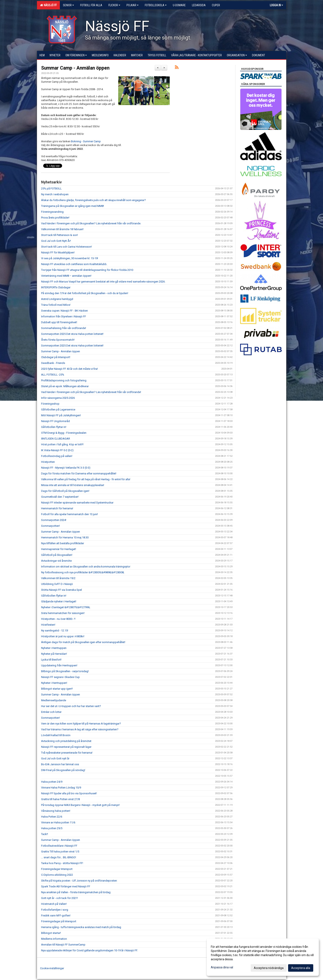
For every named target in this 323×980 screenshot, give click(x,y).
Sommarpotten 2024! (54, 520)
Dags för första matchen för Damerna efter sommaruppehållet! (79, 473)
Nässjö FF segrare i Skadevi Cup (60, 677)
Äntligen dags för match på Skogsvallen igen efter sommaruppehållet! (83, 642)
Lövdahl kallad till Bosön (56, 735)
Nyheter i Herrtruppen (54, 648)
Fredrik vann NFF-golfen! (56, 916)
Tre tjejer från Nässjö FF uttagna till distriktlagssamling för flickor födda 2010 (87, 270)
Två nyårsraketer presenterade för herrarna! (67, 753)
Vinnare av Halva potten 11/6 (58, 822)
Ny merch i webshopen (55, 194)
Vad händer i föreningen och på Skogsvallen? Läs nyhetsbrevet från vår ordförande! (91, 392)
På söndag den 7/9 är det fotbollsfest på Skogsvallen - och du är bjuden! (85, 293)
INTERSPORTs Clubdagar (56, 287)
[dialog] (263, 957)
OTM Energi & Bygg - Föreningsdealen (64, 433)
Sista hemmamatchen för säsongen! (63, 613)
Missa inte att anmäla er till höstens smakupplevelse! (73, 485)
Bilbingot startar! (51, 933)
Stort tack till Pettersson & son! (60, 235)
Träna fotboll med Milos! (56, 305)
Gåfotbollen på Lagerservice (58, 410)
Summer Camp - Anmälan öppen (61, 351)
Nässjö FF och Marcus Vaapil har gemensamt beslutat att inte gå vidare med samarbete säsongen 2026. (103, 282)
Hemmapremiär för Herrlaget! (59, 549)
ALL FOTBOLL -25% (53, 375)
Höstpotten (48, 462)
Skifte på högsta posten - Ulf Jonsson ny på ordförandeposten (79, 881)
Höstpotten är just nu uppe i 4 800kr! (63, 636)
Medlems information (54, 939)
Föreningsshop (50, 404)
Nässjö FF (48, 5)
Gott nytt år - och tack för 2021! (60, 898)
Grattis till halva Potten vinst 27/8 (60, 799)
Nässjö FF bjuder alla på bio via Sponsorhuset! (69, 793)
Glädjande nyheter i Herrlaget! (59, 601)
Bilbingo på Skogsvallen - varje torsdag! (65, 671)
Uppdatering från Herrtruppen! (59, 665)
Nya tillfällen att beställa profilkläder (63, 543)
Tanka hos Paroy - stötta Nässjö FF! (62, 863)
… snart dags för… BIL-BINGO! (59, 857)
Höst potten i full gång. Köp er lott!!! (62, 444)
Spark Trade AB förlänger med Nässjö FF (66, 886)
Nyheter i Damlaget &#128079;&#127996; (66, 607)
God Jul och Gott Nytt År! (56, 241)
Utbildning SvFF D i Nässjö (57, 584)
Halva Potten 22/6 (52, 817)
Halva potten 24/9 (52, 782)
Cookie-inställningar (52, 968)
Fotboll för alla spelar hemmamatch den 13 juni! (69, 514)
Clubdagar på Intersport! (56, 357)
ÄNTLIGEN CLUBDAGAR (56, 439)
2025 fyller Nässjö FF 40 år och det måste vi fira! (69, 369)
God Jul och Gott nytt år (55, 758)
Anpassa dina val (222, 967)
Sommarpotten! (50, 526)
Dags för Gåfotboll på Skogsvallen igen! (65, 491)
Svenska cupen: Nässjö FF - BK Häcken (64, 311)
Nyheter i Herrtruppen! (54, 683)
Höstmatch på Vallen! (54, 904)
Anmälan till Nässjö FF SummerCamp (63, 945)
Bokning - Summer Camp (86, 141)
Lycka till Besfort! (51, 660)
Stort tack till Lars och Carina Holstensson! (66, 247)
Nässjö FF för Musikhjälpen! (58, 252)
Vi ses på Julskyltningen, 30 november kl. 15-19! (70, 258)
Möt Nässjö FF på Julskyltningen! (61, 415)
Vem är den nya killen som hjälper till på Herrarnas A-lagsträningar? (81, 724)
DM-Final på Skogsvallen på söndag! (63, 770)
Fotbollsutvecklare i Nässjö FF (59, 846)
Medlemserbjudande (54, 700)
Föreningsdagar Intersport (57, 869)
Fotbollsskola (156, 5)
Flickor (114, 5)
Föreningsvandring (52, 212)
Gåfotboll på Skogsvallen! (57, 555)
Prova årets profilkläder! (55, 218)
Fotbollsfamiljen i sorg (55, 910)
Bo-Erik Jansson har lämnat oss (60, 764)
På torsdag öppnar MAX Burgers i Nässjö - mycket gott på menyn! (80, 805)
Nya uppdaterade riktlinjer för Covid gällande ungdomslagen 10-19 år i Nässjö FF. (90, 950)
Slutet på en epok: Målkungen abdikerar (65, 386)
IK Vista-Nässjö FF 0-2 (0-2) (57, 450)
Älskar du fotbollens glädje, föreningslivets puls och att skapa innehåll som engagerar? (93, 200)
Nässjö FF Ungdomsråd (55, 421)
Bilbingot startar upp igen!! (57, 689)
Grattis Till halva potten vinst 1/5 (60, 852)
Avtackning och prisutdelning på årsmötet (66, 741)
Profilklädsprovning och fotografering (64, 380)
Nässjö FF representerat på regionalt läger (66, 747)
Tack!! (45, 834)
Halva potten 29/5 (52, 828)
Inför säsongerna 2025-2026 (58, 398)
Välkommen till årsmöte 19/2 (58, 578)
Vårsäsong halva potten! (56, 811)
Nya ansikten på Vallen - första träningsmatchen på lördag (76, 892)
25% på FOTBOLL (51, 189)
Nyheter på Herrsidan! (54, 654)
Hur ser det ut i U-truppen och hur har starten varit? (71, 706)
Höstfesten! (48, 625)
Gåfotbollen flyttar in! (54, 427)
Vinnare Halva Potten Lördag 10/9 (61, 788)
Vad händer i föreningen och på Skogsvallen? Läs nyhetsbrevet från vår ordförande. (91, 223)
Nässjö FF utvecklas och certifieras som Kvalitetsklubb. (74, 264)
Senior (68, 5)
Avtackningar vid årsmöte (56, 561)
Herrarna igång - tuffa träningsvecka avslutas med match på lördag (81, 927)
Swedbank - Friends (53, 363)
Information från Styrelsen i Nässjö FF (64, 316)
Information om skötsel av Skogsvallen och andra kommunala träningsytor (86, 567)
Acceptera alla (301, 968)
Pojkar (133, 5)
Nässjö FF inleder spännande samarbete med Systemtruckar (77, 503)
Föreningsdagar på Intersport (59, 921)
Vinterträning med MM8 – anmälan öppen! (66, 276)
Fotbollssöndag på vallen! (57, 456)
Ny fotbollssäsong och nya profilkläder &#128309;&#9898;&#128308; (83, 572)
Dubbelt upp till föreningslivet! (59, 322)
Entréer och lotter (51, 712)
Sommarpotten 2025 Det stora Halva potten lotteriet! (72, 334)
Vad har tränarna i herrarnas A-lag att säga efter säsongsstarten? (80, 729)
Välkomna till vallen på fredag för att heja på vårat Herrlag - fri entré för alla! (86, 479)
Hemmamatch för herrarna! (57, 508)
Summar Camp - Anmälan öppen (75, 68)
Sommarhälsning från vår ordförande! (64, 328)
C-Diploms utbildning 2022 (57, 875)
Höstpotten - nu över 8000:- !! (58, 619)
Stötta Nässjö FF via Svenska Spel (61, 590)
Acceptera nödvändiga (269, 968)
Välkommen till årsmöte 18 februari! (62, 229)
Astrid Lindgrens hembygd (57, 299)
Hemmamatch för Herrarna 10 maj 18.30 (65, 537)
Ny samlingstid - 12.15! (55, 631)
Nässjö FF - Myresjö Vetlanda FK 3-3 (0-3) (66, 468)
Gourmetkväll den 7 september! (60, 497)
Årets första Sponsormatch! (58, 340)
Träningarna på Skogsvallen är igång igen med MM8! (72, 206)
